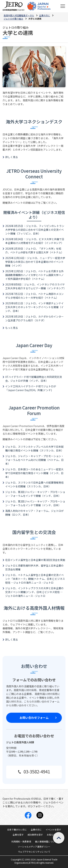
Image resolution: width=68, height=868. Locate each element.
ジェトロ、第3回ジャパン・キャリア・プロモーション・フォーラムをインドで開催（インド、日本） (35, 494)
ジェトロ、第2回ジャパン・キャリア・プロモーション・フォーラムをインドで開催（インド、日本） (35, 503)
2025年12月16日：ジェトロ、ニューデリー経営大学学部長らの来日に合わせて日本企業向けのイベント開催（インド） (35, 262)
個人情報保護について (46, 841)
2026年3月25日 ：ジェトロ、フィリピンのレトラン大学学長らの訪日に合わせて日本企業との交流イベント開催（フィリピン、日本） (35, 230)
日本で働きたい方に (17, 829)
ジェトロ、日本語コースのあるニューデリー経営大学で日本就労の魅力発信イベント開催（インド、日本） (34, 473)
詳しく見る (12, 157)
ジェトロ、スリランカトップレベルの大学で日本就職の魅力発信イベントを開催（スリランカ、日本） (34, 448)
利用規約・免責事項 (21, 841)
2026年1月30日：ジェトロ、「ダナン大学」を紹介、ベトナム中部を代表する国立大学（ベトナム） (34, 250)
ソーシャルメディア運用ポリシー (34, 847)
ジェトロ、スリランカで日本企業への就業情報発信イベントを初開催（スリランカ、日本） (34, 484)
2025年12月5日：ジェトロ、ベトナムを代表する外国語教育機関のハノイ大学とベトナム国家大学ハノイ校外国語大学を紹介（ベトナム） (34, 275)
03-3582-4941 (37, 771)
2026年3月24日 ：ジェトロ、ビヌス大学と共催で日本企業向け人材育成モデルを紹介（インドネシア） (35, 241)
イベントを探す (53, 829)
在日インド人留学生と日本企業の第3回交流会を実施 (35, 560)
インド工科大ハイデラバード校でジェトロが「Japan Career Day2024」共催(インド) (31, 388)
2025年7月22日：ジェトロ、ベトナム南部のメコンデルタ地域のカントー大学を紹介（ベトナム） (34, 296)
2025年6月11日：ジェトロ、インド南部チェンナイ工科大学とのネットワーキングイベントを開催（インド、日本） (34, 307)
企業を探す (18, 835)
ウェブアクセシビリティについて (34, 852)
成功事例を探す (35, 835)
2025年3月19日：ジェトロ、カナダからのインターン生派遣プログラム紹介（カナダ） (34, 318)
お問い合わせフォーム (34, 718)
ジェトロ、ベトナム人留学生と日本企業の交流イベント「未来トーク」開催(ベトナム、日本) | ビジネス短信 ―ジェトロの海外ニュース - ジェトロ (35, 579)
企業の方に (36, 829)
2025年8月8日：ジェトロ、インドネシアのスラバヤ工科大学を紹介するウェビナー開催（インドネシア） (36, 286)
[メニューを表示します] (63, 6)
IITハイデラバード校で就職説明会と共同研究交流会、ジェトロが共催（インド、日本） (34, 379)
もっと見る (12, 328)
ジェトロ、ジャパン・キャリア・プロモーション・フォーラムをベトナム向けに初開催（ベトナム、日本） (34, 460)
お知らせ (51, 835)
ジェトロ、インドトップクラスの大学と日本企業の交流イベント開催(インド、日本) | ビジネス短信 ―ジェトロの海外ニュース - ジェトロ (34, 592)
